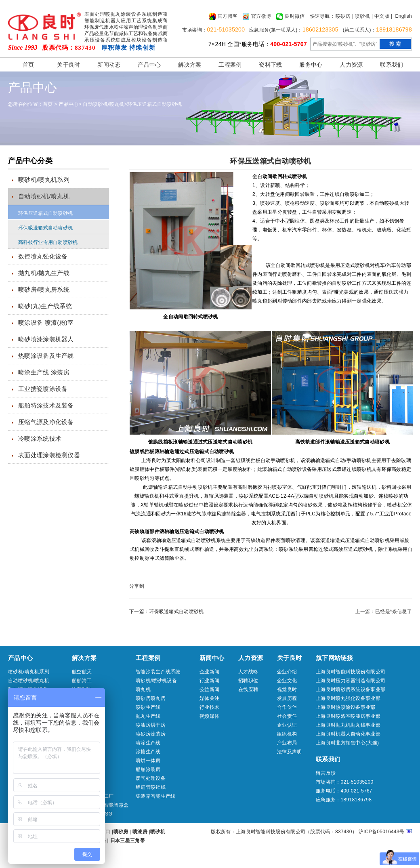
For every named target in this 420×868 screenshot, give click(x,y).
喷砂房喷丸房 (151, 698)
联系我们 (392, 65)
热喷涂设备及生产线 (46, 356)
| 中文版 (380, 16)
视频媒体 (209, 716)
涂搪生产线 (148, 752)
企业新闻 (209, 672)
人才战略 (248, 672)
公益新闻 (209, 689)
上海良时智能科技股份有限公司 (351, 672)
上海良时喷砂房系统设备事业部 (351, 689)
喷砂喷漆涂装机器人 (46, 339)
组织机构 (287, 734)
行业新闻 (209, 681)
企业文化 (287, 681)
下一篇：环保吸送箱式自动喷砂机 (167, 612)
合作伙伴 (287, 707)
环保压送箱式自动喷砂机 (154, 104)
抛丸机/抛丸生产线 (44, 273)
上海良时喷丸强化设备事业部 (348, 698)
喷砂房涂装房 (151, 734)
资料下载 (270, 65)
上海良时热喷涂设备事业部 (346, 707)
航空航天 (82, 672)
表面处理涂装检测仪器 (49, 455)
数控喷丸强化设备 (43, 256)
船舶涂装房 (148, 769)
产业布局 (287, 743)
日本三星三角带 (128, 841)
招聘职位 (248, 681)
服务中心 (311, 65)
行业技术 (209, 707)
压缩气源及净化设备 (46, 422)
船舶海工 (82, 681)
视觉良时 (287, 689)
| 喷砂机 (361, 16)
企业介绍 (287, 672)
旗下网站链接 (334, 658)
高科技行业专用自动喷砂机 (48, 242)
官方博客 (223, 17)
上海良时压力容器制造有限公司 (351, 681)
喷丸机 (143, 689)
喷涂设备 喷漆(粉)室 (46, 323)
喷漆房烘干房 (151, 725)
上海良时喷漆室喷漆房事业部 (348, 716)
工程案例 (230, 65)
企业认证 (287, 725)
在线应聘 (248, 689)
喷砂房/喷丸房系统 (44, 289)
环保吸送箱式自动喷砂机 (45, 228)
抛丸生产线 (148, 716)
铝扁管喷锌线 (151, 787)
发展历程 (287, 698)
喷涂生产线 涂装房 (44, 372)
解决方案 (190, 65)
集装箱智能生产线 (155, 796)
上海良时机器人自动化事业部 (348, 734)
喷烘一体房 (148, 761)
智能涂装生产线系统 (158, 672)
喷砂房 (343, 16)
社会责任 (287, 716)
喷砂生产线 (148, 707)
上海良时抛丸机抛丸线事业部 (348, 725)
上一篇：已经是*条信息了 (384, 612)
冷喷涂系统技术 (40, 438)
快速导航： (323, 16)
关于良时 (68, 65)
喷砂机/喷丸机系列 (44, 180)
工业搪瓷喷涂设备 (43, 389)
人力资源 (351, 65)
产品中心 (149, 65)
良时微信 (290, 17)
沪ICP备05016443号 (382, 832)
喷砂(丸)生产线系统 (45, 306)
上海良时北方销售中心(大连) (347, 743)
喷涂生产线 (148, 743)
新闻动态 (109, 65)
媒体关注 (209, 698)
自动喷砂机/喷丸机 (103, 104)
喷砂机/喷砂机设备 (156, 681)
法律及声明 (290, 752)
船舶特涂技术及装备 (46, 405)
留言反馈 (326, 773)
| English (401, 16)
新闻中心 (212, 658)
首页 (28, 65)
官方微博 (257, 17)
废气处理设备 (151, 778)
